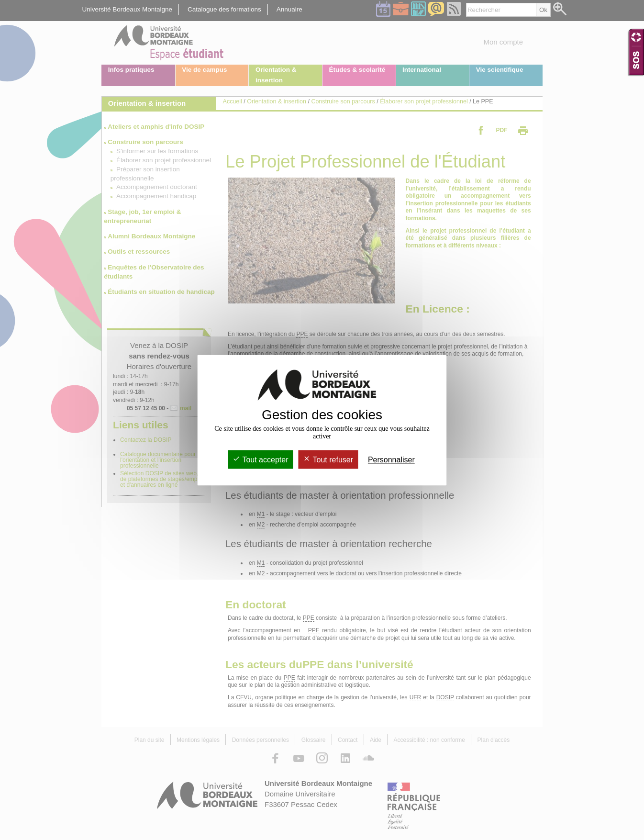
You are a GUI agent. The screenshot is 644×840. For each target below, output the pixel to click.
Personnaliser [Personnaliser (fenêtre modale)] (391, 460)
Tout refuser (328, 460)
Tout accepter (260, 460)
